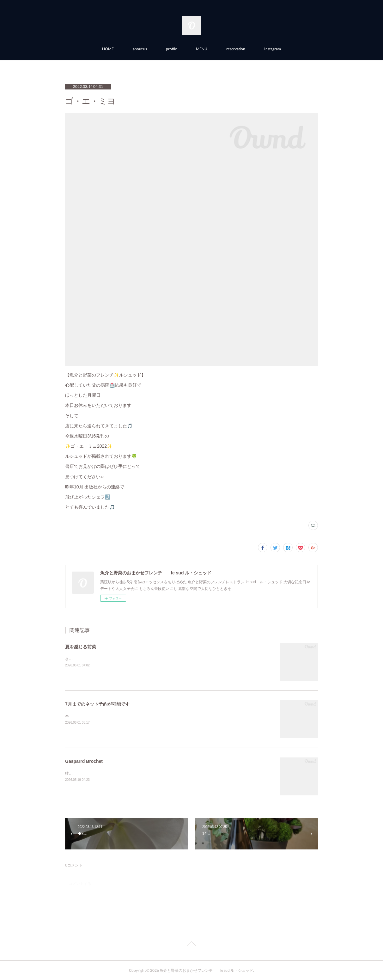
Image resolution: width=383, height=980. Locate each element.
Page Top (191, 945)
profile (171, 49)
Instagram (273, 49)
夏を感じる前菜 (81, 647)
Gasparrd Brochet (84, 761)
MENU (202, 49)
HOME (108, 49)
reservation (236, 49)
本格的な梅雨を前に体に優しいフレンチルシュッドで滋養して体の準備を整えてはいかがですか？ (149, 716)
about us (140, 49)
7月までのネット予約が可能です (97, 704)
